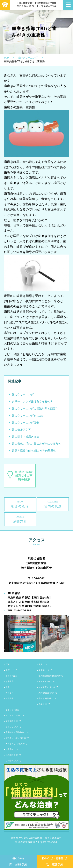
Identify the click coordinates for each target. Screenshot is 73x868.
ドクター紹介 (11, 676)
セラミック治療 (12, 710)
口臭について (44, 704)
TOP (6, 58)
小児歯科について (13, 755)
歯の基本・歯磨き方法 (26, 437)
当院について (11, 670)
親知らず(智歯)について (49, 698)
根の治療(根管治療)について (51, 676)
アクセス (10, 693)
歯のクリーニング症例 (26, 422)
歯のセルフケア (21, 430)
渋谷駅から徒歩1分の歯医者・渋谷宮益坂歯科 (36, 838)
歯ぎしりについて (13, 727)
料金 (8, 687)
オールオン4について (48, 681)
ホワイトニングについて (16, 715)
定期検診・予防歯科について (18, 732)
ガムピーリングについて (16, 744)
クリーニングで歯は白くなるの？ (32, 401)
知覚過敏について (13, 749)
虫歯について (44, 664)
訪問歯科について (13, 761)
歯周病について (45, 670)
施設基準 (10, 698)
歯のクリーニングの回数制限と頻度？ (35, 408)
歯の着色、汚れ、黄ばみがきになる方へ (36, 444)
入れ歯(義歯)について (48, 693)
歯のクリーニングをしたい (28, 415)
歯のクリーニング (28, 58)
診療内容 (10, 681)
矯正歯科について (13, 721)
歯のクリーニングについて (17, 738)
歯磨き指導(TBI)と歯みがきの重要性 (34, 451)
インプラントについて (48, 687)
